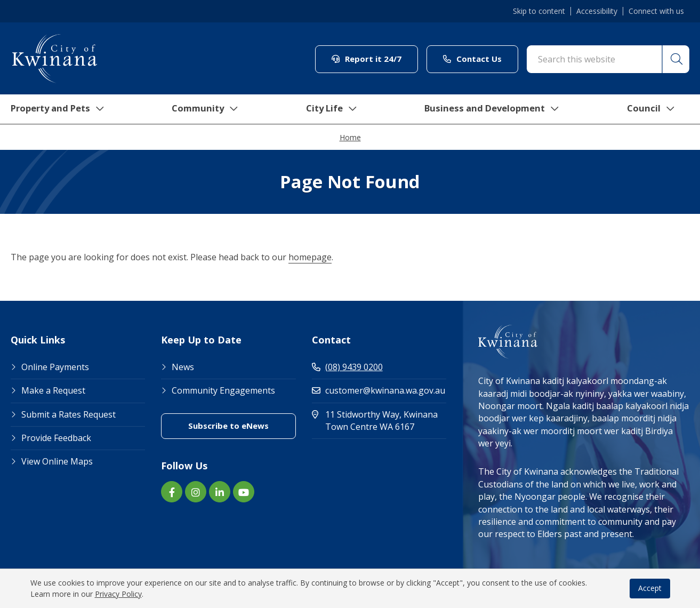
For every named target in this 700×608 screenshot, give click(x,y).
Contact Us (472, 59)
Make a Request (53, 390)
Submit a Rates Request (69, 414)
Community (205, 109)
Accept (650, 588)
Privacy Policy (118, 594)
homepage (310, 257)
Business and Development (496, 109)
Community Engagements (223, 390)
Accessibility (597, 11)
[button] (675, 59)
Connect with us (656, 11)
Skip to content (539, 11)
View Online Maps (57, 461)
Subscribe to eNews (228, 426)
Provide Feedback (56, 438)
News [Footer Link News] (183, 367)
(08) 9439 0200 (347, 367)
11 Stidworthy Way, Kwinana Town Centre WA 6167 (379, 421)
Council (657, 109)
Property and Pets (55, 109)
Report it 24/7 (367, 59)
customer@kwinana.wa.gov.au (379, 390)
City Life (332, 109)
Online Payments (55, 367)
